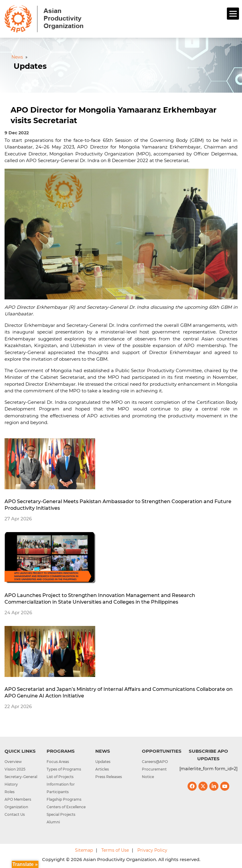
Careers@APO (155, 762)
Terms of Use (115, 850)
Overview (13, 762)
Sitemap (84, 850)
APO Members (18, 799)
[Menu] (233, 14)
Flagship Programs (64, 799)
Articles (102, 769)
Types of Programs (64, 769)
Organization (16, 807)
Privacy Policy (152, 850)
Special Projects (61, 814)
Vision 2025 (15, 769)
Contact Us (15, 814)
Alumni (53, 822)
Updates (103, 762)
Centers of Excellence (66, 807)
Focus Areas (58, 762)
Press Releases (109, 777)
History (11, 784)
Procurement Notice (154, 773)
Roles (10, 792)
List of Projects (60, 777)
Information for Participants (61, 788)
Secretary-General (21, 777)
